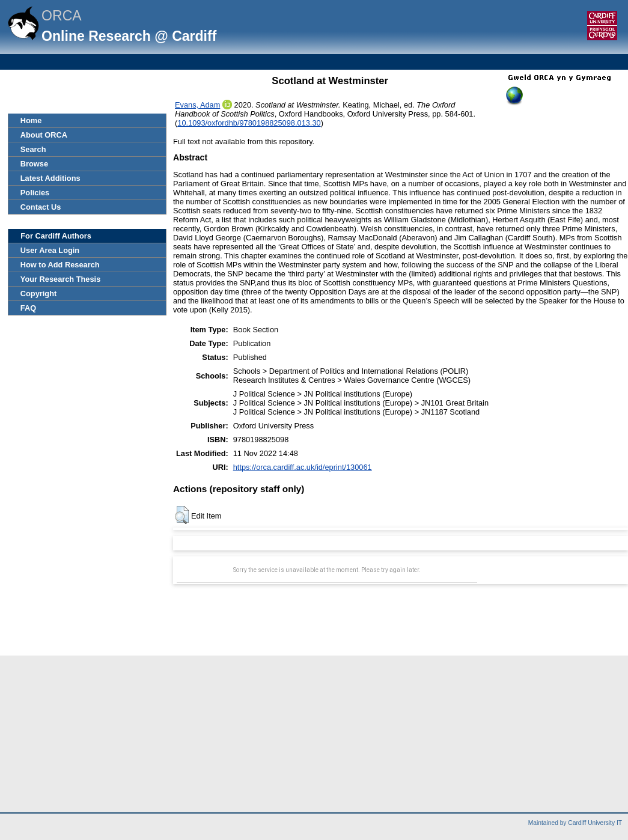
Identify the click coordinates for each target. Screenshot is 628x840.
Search (33, 149)
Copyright (38, 294)
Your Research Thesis (60, 279)
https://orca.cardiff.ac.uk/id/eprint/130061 (303, 467)
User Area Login (50, 250)
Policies (35, 193)
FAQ (28, 308)
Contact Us (41, 207)
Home (31, 120)
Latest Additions (50, 178)
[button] (182, 515)
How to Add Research (60, 265)
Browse (34, 164)
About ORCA (44, 135)
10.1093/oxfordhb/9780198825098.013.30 (249, 123)
